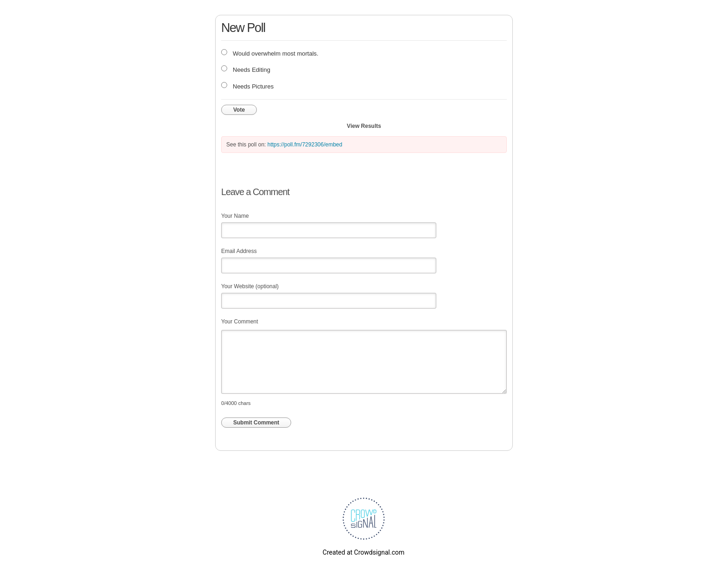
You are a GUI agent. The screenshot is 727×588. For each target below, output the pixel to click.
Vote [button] (239, 110)
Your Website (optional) (250, 286)
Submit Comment (256, 423)
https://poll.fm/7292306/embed (305, 145)
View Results (364, 126)
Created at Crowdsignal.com (363, 552)
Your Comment (240, 322)
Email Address (239, 251)
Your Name (235, 216)
